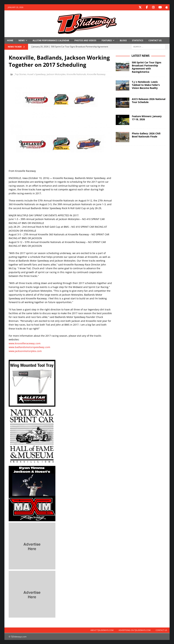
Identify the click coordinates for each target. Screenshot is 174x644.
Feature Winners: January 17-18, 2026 (147, 118)
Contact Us (155, 40)
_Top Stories (20, 74)
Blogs (123, 40)
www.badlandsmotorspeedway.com (29, 347)
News (22, 40)
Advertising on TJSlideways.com (135, 630)
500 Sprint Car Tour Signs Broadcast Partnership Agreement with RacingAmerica (147, 67)
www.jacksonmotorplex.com (25, 351)
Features (107, 40)
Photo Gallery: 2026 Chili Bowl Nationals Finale (146, 135)
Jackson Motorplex (56, 74)
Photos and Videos (85, 40)
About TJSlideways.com (102, 630)
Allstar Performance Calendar (51, 40)
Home (10, 40)
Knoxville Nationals (76, 74)
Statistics (138, 40)
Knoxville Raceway (96, 74)
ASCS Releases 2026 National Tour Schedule (149, 100)
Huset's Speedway (36, 74)
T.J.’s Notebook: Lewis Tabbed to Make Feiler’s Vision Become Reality (146, 85)
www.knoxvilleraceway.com (25, 343)
